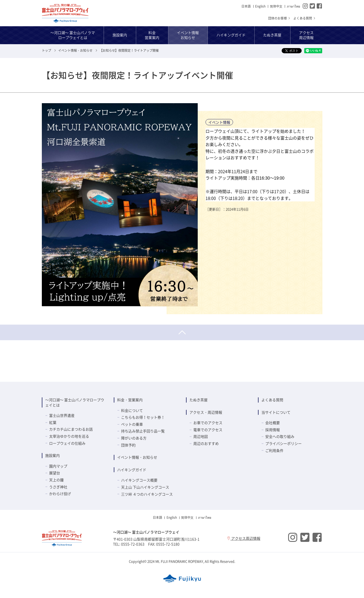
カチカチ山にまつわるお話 (71, 429)
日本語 (246, 6)
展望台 (55, 473)
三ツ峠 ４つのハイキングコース (147, 494)
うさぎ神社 (58, 487)
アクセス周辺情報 (244, 538)
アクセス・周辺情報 (206, 412)
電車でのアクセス (208, 430)
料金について (132, 410)
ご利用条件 (274, 450)
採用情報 (273, 430)
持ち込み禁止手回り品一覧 (143, 431)
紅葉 (53, 422)
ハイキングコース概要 (139, 480)
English (260, 6)
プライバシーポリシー (283, 443)
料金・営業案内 (130, 400)
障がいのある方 (134, 438)
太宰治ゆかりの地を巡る (69, 436)
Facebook (319, 6)
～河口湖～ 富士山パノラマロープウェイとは (75, 402)
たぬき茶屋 (198, 400)
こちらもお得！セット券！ (143, 417)
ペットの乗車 (132, 424)
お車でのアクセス (208, 423)
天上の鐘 (56, 480)
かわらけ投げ (60, 494)
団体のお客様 (279, 18)
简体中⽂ (276, 6)
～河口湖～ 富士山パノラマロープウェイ (65, 13)
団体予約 (128, 445)
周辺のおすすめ (206, 443)
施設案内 (52, 455)
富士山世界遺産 (62, 415)
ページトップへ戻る (182, 332)
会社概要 (273, 423)
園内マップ (58, 466)
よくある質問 (305, 18)
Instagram (305, 6)
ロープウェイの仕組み (67, 443)
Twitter (312, 6)
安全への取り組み (280, 436)
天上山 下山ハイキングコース (145, 487)
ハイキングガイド (132, 470)
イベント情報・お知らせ (137, 457)
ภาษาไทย (293, 6)
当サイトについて (276, 412)
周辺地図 (201, 436)
